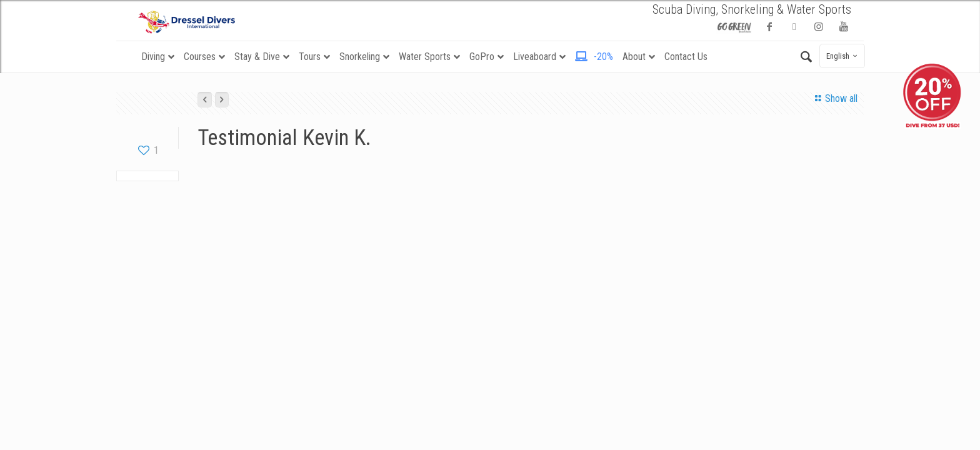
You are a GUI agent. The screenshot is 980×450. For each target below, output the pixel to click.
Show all (834, 98)
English (843, 56)
